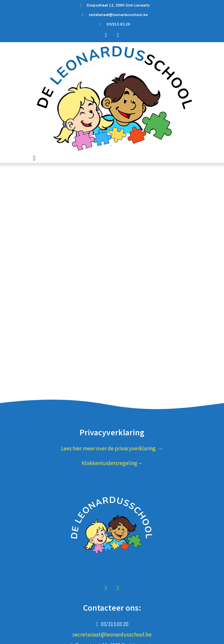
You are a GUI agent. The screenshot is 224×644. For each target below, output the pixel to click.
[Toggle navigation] (34, 158)
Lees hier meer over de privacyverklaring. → (112, 448)
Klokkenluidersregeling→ (112, 463)
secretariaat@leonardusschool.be (113, 15)
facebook (106, 588)
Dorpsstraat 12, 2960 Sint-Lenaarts (113, 5)
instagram (118, 588)
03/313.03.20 (113, 24)
